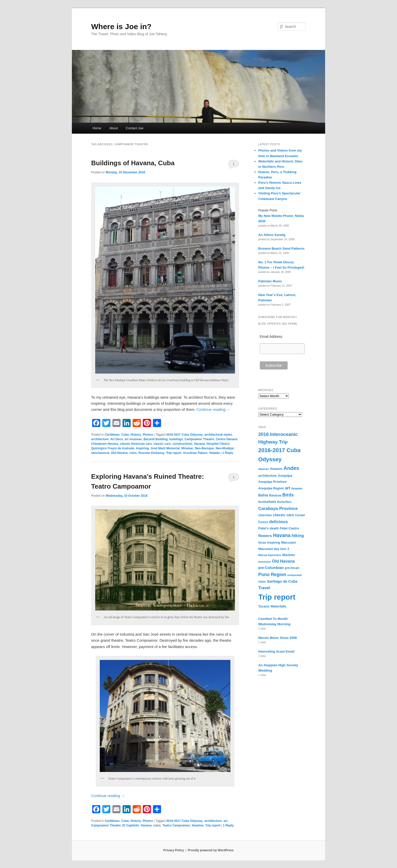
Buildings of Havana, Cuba (133, 163)
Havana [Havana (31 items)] (282, 535)
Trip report (174, 453)
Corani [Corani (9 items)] (300, 515)
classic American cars (136, 444)
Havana (199, 444)
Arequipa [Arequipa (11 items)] (285, 476)
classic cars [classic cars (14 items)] (283, 515)
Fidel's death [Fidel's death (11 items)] (269, 528)
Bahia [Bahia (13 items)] (263, 495)
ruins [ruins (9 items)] (262, 582)
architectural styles (218, 435)
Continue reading (213, 409)
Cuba (125, 435)
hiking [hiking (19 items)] (298, 535)
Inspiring (142, 448)
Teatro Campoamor (176, 825)
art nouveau (133, 439)
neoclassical (100, 453)
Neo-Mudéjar (225, 448)
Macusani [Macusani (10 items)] (288, 543)
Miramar (187, 448)
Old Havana (119, 453)
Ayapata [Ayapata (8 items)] (297, 488)
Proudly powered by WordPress (211, 850)
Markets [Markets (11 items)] (289, 555)
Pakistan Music (270, 281)
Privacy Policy (174, 850)
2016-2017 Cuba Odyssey (184, 435)
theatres (198, 825)
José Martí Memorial (165, 448)
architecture (100, 439)
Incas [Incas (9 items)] (262, 543)
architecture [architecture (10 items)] (267, 476)
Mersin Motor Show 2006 (277, 638)
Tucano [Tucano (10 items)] (264, 606)
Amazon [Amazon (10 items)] (276, 469)
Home (97, 128)
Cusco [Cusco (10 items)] (263, 522)
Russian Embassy (152, 453)
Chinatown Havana (105, 444)
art (225, 821)
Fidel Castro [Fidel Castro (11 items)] (290, 528)
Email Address (271, 337)
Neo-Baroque (204, 448)
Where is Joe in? (121, 26)
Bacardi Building (156, 439)
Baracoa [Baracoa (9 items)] (275, 495)
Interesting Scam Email (276, 651)
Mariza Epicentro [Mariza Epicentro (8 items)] (270, 555)
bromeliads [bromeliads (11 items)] (267, 502)
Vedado (215, 453)
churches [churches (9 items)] (265, 515)
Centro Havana (226, 439)
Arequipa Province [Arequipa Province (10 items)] (272, 482)
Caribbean (112, 435)
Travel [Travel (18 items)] (264, 588)
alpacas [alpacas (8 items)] (264, 469)
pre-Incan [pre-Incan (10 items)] (292, 568)
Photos (148, 435)
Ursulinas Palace (195, 453)
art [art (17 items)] (288, 488)
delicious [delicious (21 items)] (279, 522)
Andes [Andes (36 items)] (291, 468)
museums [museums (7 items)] (265, 562)
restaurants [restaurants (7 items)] (295, 575)
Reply (228, 453)
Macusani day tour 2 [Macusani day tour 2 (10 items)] (274, 549)
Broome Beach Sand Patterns (281, 248)
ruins (133, 453)
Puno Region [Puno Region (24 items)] (272, 575)
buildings (176, 439)
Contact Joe (135, 128)
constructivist (182, 444)
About (113, 128)
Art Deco (116, 439)
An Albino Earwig (272, 235)
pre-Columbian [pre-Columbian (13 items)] (271, 568)
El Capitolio (131, 825)
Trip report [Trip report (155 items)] (277, 597)
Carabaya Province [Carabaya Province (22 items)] (278, 508)
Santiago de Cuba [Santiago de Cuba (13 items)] (282, 581)
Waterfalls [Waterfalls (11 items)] (278, 606)
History (136, 435)
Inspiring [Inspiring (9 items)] (274, 543)
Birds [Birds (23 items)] (288, 495)
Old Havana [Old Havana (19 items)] (283, 561)
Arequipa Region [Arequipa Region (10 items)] (271, 488)
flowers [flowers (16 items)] (265, 536)
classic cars (162, 444)
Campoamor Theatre (199, 439)
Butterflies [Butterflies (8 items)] (284, 502)
